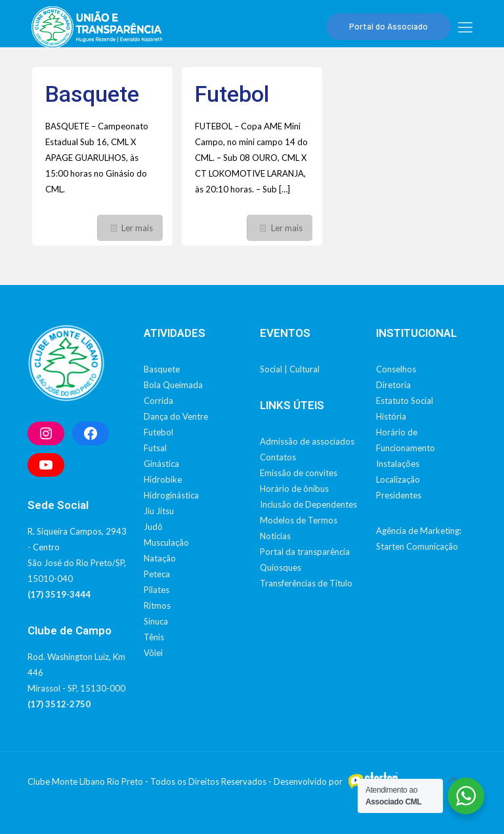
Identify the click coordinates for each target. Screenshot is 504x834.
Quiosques (281, 567)
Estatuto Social (405, 401)
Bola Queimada (173, 385)
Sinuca (156, 621)
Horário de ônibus (294, 489)
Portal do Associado (388, 26)
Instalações (398, 464)
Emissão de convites (299, 473)
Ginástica (161, 464)
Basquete (92, 94)
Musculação (166, 542)
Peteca (157, 574)
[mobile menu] (465, 27)
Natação (160, 558)
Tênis (154, 637)
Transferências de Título (306, 583)
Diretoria (393, 385)
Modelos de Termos (299, 520)
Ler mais (137, 228)
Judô (153, 527)
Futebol (232, 94)
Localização (398, 479)
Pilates (157, 590)
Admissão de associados (307, 441)
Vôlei (153, 653)
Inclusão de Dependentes (308, 504)
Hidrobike (163, 479)
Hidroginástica (171, 495)
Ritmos (157, 605)
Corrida (158, 401)
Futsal (155, 448)
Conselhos (396, 369)
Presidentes (399, 495)
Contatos (278, 457)
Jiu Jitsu (159, 511)
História (391, 416)
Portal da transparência (305, 552)
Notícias (275, 536)
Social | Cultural (290, 369)
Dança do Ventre (176, 416)
